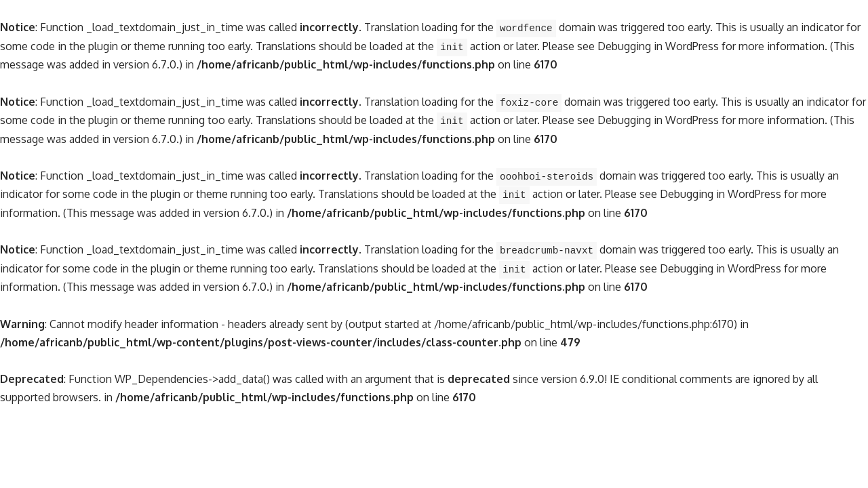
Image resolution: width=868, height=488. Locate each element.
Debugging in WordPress (658, 46)
